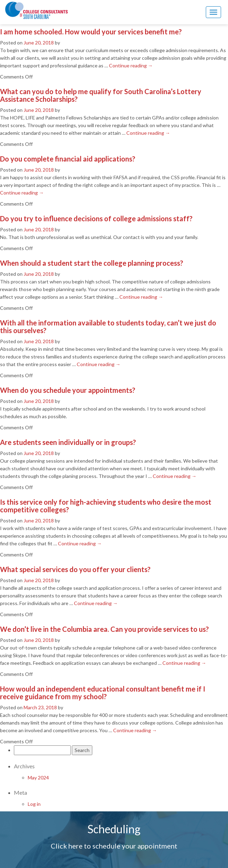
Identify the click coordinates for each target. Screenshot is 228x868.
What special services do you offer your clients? (75, 569)
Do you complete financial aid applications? (68, 159)
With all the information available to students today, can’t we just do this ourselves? (108, 326)
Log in (34, 804)
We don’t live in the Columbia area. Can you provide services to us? (104, 629)
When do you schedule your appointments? (68, 390)
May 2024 (38, 778)
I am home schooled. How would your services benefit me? (91, 32)
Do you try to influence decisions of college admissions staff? (96, 218)
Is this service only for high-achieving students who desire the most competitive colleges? (106, 506)
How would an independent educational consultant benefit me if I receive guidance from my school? (103, 693)
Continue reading (131, 65)
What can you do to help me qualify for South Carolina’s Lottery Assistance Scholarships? (101, 95)
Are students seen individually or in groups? (68, 442)
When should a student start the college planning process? (92, 263)
